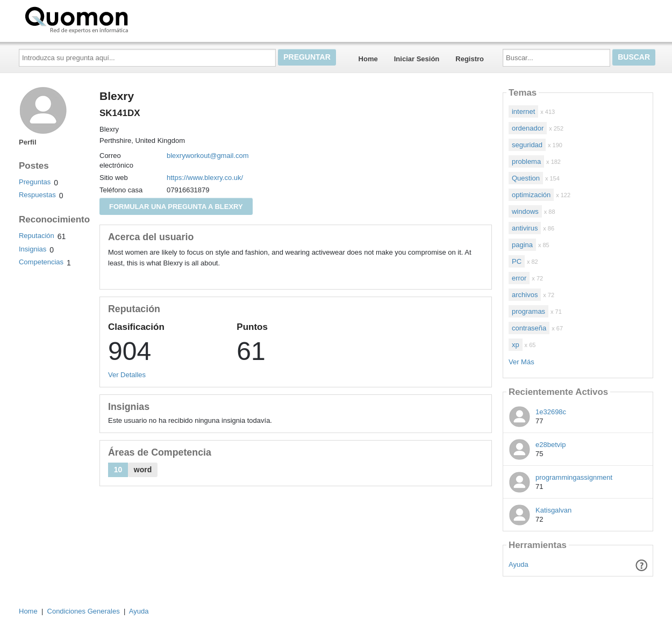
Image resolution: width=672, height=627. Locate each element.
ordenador (528, 128)
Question (526, 178)
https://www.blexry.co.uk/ (205, 178)
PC (517, 261)
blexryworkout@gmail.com (208, 156)
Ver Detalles (127, 375)
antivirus (525, 228)
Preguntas (35, 182)
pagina (522, 245)
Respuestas (37, 195)
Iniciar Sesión (417, 59)
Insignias (33, 249)
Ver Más (521, 362)
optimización (531, 195)
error (519, 278)
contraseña (529, 328)
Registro (470, 59)
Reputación (37, 236)
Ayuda (519, 564)
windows (525, 211)
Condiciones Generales (84, 611)
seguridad (527, 145)
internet (523, 111)
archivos (525, 295)
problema (526, 161)
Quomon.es (111, 19)
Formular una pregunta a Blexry (176, 207)
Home (368, 59)
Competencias (41, 262)
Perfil (28, 142)
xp (516, 345)
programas (528, 311)
